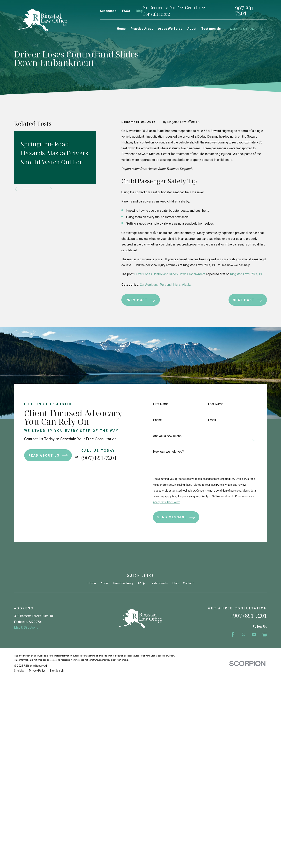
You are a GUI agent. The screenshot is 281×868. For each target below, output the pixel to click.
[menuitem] (19, 671)
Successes (108, 11)
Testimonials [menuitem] (211, 29)
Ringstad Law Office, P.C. (247, 274)
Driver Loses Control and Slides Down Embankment (170, 274)
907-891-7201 (245, 11)
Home (92, 583)
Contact (188, 583)
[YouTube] (254, 635)
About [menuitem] (192, 29)
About (105, 583)
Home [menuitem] (121, 29)
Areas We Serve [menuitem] (170, 29)
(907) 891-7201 (93, 458)
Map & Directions (26, 627)
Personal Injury (170, 285)
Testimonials (159, 583)
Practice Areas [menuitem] (142, 29)
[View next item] (51, 189)
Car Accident (149, 285)
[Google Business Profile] (265, 635)
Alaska (187, 285)
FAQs (126, 11)
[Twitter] (243, 635)
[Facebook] (233, 635)
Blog (139, 11)
